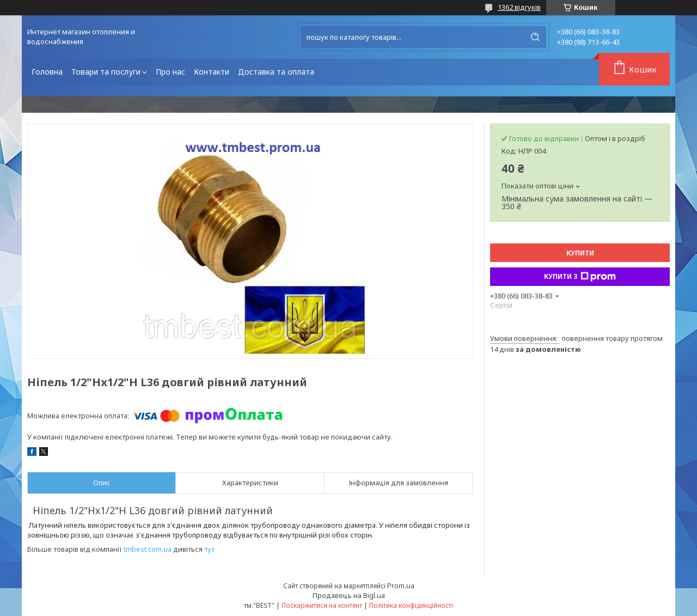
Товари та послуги (106, 72)
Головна (47, 72)
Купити (580, 253)
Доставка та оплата (276, 72)
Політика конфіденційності (411, 605)
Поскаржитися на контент (322, 605)
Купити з (580, 277)
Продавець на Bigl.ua (349, 595)
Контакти (212, 72)
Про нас (170, 72)
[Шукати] (535, 37)
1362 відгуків (519, 7)
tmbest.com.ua (148, 549)
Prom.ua (401, 585)
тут (209, 549)
